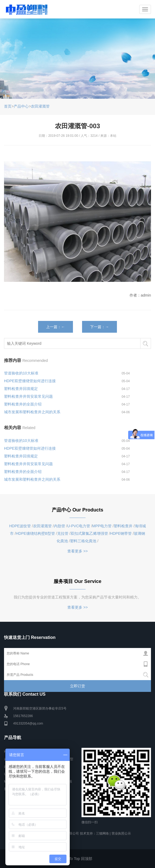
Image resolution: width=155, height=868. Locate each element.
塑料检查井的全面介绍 (23, 404)
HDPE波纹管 (20, 526)
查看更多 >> (77, 551)
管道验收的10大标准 (21, 373)
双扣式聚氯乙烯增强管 (89, 533)
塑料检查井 (123, 526)
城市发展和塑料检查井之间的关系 (32, 412)
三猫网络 (102, 833)
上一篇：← (56, 327)
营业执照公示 (121, 833)
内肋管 (60, 526)
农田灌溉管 (40, 106)
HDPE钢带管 (121, 533)
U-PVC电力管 (79, 526)
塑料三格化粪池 (83, 541)
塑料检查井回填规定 (21, 389)
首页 (8, 106)
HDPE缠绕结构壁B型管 (35, 533)
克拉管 (63, 533)
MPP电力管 (102, 526)
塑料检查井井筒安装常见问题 (28, 396)
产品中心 (21, 106)
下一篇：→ (99, 327)
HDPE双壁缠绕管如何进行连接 (30, 381)
